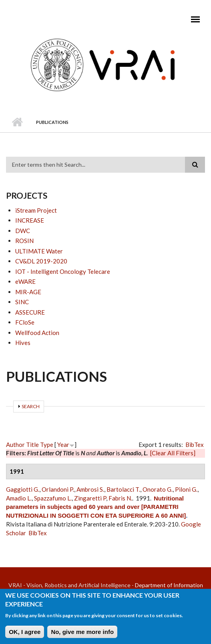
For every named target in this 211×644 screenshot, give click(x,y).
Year (63, 445)
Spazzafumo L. (53, 498)
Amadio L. (19, 498)
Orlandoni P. (58, 489)
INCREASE (30, 220)
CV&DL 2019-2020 (41, 261)
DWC (23, 231)
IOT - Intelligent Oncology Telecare (63, 271)
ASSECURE (30, 312)
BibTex (195, 445)
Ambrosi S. (90, 489)
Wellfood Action (37, 333)
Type (47, 445)
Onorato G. (158, 489)
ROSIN (24, 241)
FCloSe (25, 322)
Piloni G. (186, 489)
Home (17, 122)
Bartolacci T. (123, 489)
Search (31, 406)
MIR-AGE (28, 292)
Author (15, 445)
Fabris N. (120, 498)
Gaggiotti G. (23, 489)
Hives (23, 343)
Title (32, 445)
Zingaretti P (90, 498)
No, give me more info (82, 634)
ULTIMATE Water (39, 251)
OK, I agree (25, 634)
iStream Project (36, 210)
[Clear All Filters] (173, 453)
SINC (22, 302)
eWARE (25, 281)
